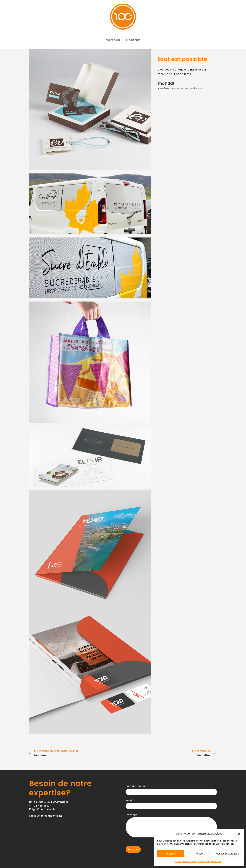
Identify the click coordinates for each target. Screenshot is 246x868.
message (132, 814)
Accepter (171, 854)
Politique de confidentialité (46, 816)
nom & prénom (136, 786)
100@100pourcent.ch (42, 809)
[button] (239, 834)
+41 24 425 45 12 (39, 806)
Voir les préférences (227, 854)
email (130, 800)
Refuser (199, 854)
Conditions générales (210, 861)
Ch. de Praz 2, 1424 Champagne (49, 802)
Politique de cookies (186, 861)
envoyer (133, 849)
